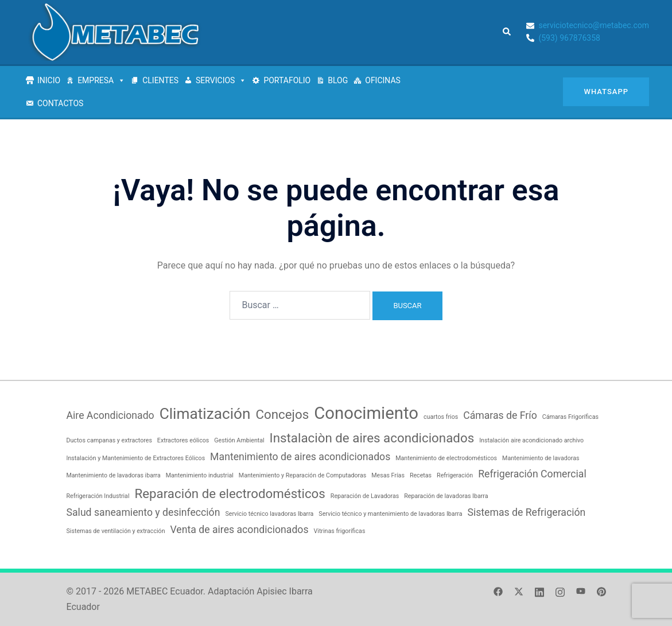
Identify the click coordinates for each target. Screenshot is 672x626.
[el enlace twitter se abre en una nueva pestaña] (519, 591)
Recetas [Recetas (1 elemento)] (421, 475)
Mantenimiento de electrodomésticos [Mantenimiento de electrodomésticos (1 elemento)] (446, 458)
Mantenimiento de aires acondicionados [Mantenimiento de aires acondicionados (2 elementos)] (300, 457)
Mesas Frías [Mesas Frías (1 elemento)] (388, 475)
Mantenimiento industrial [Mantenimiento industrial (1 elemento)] (200, 475)
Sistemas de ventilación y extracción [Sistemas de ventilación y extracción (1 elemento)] (116, 531)
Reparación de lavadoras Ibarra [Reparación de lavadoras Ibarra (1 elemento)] (446, 496)
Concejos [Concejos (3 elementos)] (282, 414)
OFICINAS (383, 80)
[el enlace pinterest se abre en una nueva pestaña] (601, 591)
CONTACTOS (60, 103)
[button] (507, 32)
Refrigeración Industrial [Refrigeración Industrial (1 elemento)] (98, 496)
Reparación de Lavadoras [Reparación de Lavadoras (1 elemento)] (365, 496)
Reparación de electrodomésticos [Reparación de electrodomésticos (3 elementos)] (230, 493)
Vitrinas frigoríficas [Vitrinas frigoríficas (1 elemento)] (340, 531)
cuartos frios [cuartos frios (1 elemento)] (441, 417)
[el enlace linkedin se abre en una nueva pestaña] (539, 591)
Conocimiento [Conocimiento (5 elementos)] (366, 413)
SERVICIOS (221, 80)
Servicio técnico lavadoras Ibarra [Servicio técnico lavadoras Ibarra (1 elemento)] (269, 514)
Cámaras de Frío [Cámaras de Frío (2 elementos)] (500, 415)
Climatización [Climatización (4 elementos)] (205, 414)
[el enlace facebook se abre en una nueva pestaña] (498, 591)
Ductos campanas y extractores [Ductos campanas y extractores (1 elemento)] (109, 440)
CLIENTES (160, 80)
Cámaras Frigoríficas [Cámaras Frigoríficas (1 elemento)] (570, 417)
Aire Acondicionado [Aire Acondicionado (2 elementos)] (110, 415)
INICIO (49, 80)
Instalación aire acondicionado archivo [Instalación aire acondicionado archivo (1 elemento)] (531, 440)
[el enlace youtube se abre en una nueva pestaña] (581, 591)
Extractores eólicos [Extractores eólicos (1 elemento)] (183, 440)
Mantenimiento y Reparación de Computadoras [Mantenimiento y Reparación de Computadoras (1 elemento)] (302, 475)
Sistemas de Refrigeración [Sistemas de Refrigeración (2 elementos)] (526, 512)
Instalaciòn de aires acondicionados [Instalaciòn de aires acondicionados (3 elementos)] (372, 438)
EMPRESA (101, 80)
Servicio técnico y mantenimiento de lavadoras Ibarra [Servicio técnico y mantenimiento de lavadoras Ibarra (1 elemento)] (390, 514)
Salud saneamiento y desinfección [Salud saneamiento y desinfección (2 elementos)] (143, 512)
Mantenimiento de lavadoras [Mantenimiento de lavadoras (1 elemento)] (541, 458)
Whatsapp (606, 92)
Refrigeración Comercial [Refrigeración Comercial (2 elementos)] (532, 474)
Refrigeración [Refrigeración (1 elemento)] (455, 475)
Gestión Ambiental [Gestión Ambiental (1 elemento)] (239, 440)
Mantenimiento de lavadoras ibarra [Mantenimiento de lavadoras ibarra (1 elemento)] (114, 475)
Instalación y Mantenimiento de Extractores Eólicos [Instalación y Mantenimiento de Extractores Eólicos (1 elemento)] (136, 458)
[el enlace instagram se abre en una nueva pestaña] (560, 591)
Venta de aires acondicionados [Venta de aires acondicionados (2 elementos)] (240, 530)
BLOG (338, 80)
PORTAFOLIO (287, 80)
